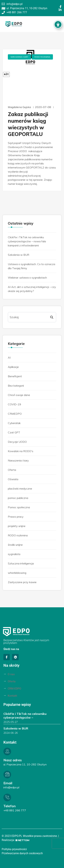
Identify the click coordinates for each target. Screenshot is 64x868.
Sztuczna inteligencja (21, 563)
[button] (59, 24)
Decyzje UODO (17, 442)
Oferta (12, 470)
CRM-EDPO (14, 689)
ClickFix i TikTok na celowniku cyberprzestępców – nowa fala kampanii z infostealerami (27, 241)
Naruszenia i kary (19, 57)
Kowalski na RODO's (21, 451)
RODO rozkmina (42, 57)
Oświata (13, 479)
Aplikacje (13, 367)
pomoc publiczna (18, 498)
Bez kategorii (16, 386)
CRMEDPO (15, 414)
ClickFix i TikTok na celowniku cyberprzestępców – (25, 716)
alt (6, 74)
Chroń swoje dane (19, 395)
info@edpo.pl (11, 787)
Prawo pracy (16, 517)
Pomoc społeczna (19, 507)
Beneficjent (15, 376)
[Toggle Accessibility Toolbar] (58, 17)
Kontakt (12, 696)
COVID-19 (14, 404)
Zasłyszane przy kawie (22, 582)
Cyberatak (14, 423)
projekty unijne (17, 526)
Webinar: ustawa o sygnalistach (27, 278)
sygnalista (14, 554)
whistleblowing (17, 573)
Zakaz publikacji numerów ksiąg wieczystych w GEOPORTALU (28, 124)
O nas (11, 674)
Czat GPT (14, 432)
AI (9, 358)
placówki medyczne (20, 489)
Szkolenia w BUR (19, 255)
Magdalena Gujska (19, 107)
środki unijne (15, 545)
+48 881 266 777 (15, 810)
